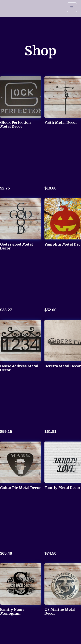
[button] (72, 7)
